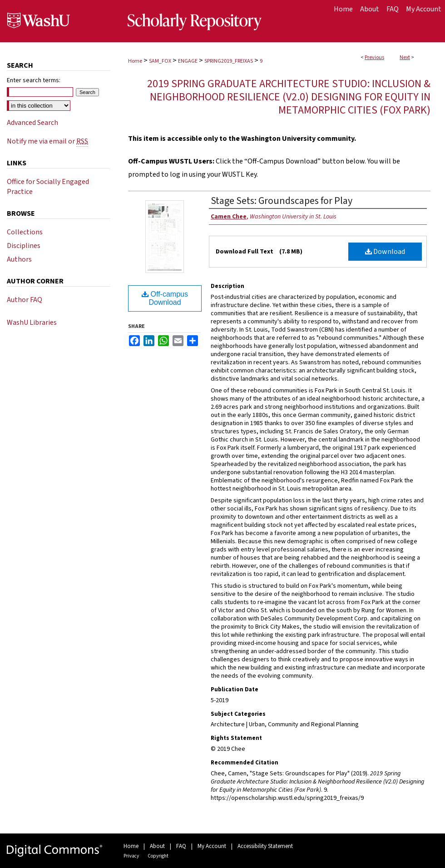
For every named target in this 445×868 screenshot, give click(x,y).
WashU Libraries (32, 322)
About (157, 846)
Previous (374, 57)
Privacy (131, 856)
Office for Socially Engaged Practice (48, 187)
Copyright (158, 856)
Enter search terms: (34, 80)
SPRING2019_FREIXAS (229, 61)
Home (135, 61)
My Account (212, 846)
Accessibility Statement (265, 846)
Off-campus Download (165, 298)
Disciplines (24, 246)
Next (405, 57)
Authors (19, 259)
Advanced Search (32, 123)
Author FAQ (25, 300)
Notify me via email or (47, 141)
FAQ (181, 846)
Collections (25, 232)
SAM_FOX (160, 61)
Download (385, 252)
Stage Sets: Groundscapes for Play (282, 201)
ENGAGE (188, 61)
